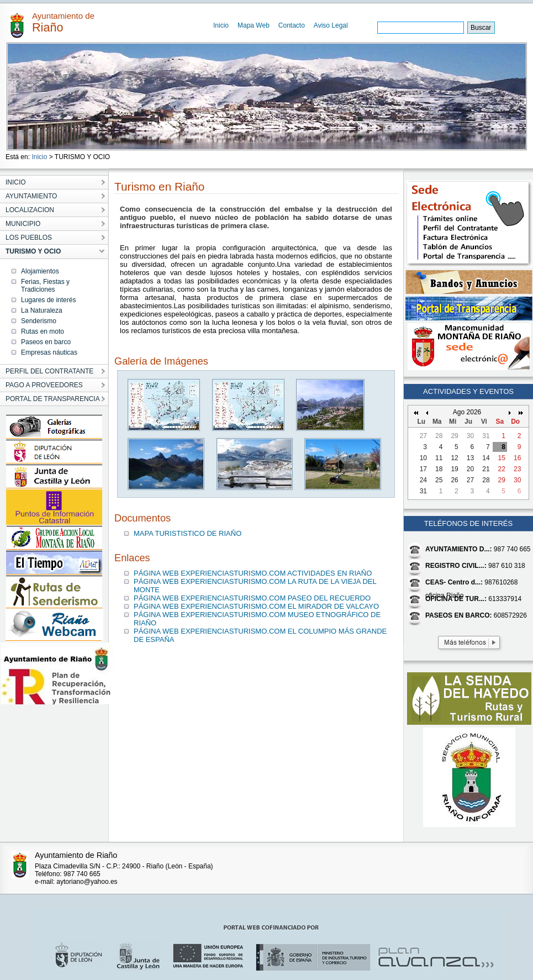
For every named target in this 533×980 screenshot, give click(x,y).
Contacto (292, 25)
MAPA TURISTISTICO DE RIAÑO (188, 533)
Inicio (221, 25)
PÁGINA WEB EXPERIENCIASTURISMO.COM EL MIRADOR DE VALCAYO (256, 606)
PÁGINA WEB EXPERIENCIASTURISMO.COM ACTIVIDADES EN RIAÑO (253, 573)
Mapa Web (254, 25)
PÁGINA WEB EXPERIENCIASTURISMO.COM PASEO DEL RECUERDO (252, 598)
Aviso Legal (331, 25)
